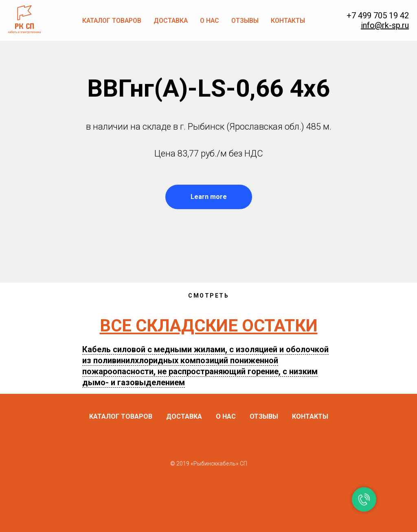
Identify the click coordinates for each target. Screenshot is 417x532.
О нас (210, 21)
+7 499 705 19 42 (378, 15)
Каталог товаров (112, 21)
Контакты (288, 21)
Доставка (171, 21)
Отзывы (245, 21)
